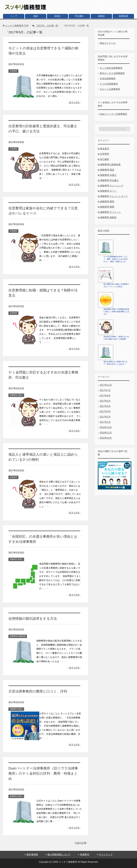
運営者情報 (32, 854)
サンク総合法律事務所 (111, 68)
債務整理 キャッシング (112, 186)
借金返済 (13, 477)
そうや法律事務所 (109, 84)
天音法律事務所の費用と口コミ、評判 (38, 691)
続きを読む (75, 102)
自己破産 (104, 159)
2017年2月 (105, 417)
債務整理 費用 (107, 202)
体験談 (101, 16)
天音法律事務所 (108, 79)
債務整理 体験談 (108, 217)
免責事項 (85, 854)
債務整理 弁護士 (16, 395)
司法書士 (79, 16)
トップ (14, 16)
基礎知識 (123, 16)
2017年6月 (105, 396)
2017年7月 (105, 390)
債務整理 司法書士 (109, 180)
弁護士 (58, 16)
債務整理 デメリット (110, 212)
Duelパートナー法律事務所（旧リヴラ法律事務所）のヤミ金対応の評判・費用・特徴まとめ (43, 773)
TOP (17, 26)
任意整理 (13, 71)
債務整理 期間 (107, 207)
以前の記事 (81, 843)
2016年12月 (106, 427)
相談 (36, 16)
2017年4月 (105, 406)
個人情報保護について (59, 854)
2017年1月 (105, 422)
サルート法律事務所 (110, 89)
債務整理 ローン (108, 191)
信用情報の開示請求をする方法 (33, 619)
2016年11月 (106, 433)
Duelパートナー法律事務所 (113, 114)
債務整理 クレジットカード (114, 196)
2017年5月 (105, 401)
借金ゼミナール (108, 43)
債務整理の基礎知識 (18, 636)
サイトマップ (105, 854)
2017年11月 (106, 385)
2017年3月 (105, 411)
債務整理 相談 (107, 170)
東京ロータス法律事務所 (112, 73)
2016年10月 (106, 438)
